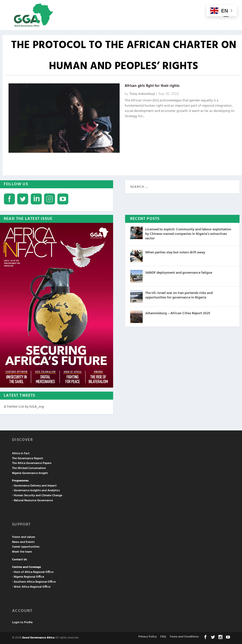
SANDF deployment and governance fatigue (179, 273)
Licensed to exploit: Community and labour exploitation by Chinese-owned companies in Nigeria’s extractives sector (188, 234)
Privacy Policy (148, 637)
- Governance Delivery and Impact (34, 486)
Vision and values (24, 537)
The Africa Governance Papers (32, 463)
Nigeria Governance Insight (30, 473)
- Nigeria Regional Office (28, 577)
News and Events (23, 542)
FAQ (163, 637)
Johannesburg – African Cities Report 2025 (178, 313)
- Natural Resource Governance (32, 501)
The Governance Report (28, 458)
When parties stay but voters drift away (175, 253)
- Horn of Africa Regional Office (33, 572)
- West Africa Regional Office (31, 587)
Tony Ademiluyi (142, 94)
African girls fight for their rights (152, 86)
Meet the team (22, 552)
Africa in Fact (21, 453)
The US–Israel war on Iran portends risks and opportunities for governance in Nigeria (179, 295)
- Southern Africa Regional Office (34, 582)
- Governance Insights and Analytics (36, 491)
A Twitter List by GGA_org (24, 407)
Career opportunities (26, 547)
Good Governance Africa (38, 638)
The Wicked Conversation (29, 468)
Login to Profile (22, 622)
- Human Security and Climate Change (37, 496)
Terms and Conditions (184, 637)
